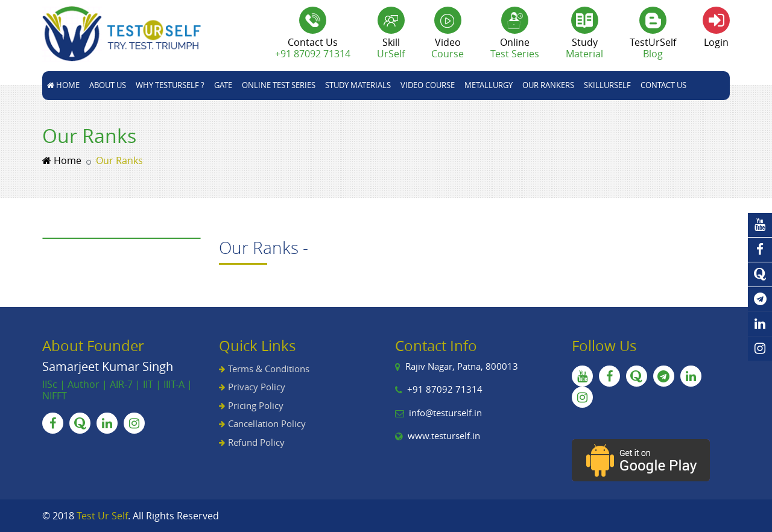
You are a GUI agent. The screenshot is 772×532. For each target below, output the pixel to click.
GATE (223, 85)
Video (448, 48)
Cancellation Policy (267, 423)
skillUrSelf (607, 85)
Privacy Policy (257, 387)
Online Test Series (279, 85)
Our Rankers (548, 85)
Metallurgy (489, 85)
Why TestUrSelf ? (170, 85)
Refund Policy (256, 442)
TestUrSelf (653, 48)
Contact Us (663, 85)
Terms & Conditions (269, 369)
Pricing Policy (256, 405)
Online (515, 48)
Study (584, 48)
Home (63, 85)
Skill (391, 48)
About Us (108, 85)
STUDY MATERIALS (358, 85)
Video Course (428, 85)
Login (716, 42)
